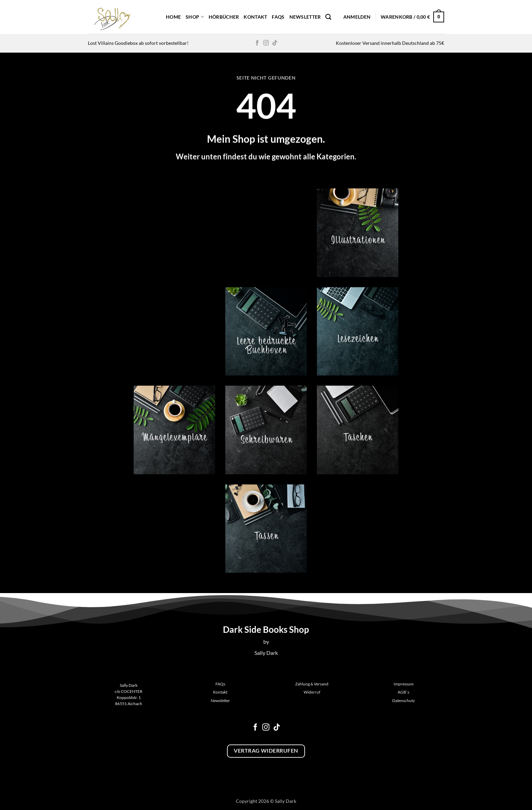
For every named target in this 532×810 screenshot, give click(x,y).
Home (173, 17)
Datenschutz (404, 701)
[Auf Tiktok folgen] (275, 43)
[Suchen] (328, 17)
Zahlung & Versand (312, 684)
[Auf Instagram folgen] (266, 43)
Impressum (404, 684)
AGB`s (403, 692)
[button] (357, 17)
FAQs (278, 17)
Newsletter (305, 17)
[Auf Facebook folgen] (257, 43)
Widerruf (312, 692)
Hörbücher (224, 17)
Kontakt (255, 17)
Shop (195, 17)
